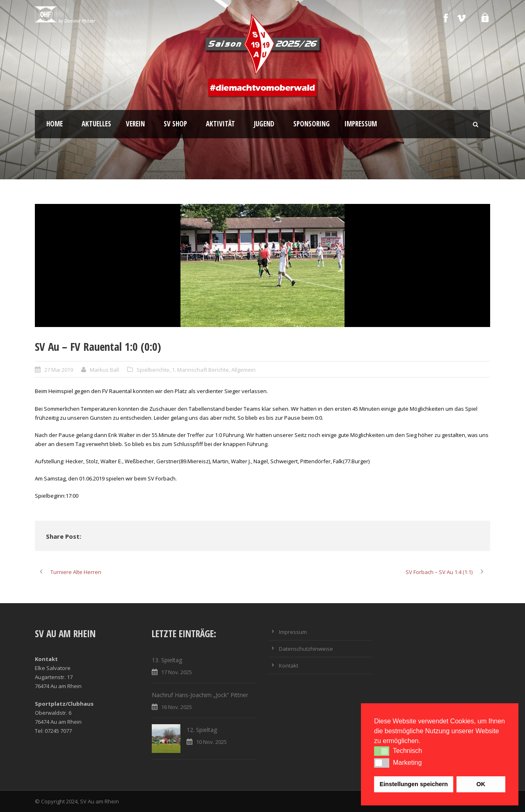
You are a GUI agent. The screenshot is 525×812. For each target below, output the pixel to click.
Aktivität (220, 124)
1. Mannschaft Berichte (200, 370)
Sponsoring (312, 124)
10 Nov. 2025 (211, 742)
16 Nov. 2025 (177, 707)
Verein (135, 124)
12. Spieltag (202, 730)
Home (55, 124)
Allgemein (243, 370)
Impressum (361, 124)
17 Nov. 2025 (177, 672)
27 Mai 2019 (59, 370)
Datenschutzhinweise (306, 649)
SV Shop (175, 124)
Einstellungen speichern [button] (414, 784)
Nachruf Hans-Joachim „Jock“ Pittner (200, 695)
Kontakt (289, 666)
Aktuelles (96, 124)
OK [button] (481, 784)
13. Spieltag (167, 660)
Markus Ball (104, 370)
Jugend (264, 124)
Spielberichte (153, 370)
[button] (382, 751)
